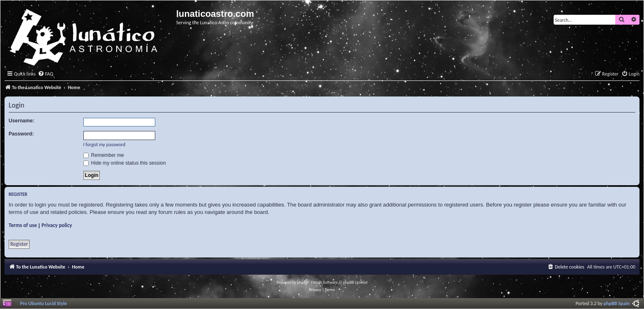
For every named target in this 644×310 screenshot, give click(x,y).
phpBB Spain (617, 303)
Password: (21, 134)
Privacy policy (57, 225)
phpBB (303, 282)
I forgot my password (105, 144)
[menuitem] (46, 74)
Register (19, 244)
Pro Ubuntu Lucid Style (44, 303)
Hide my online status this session (125, 163)
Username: (22, 121)
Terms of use (23, 225)
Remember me (104, 155)
